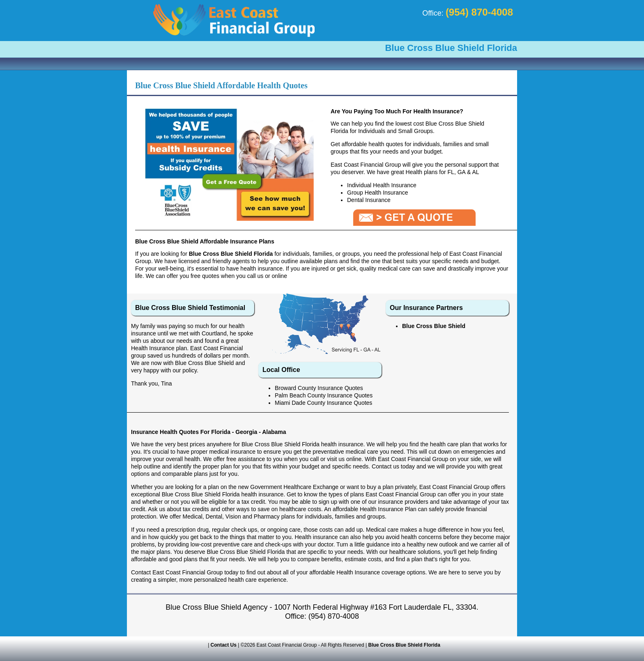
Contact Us (224, 645)
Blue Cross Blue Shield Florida (404, 645)
